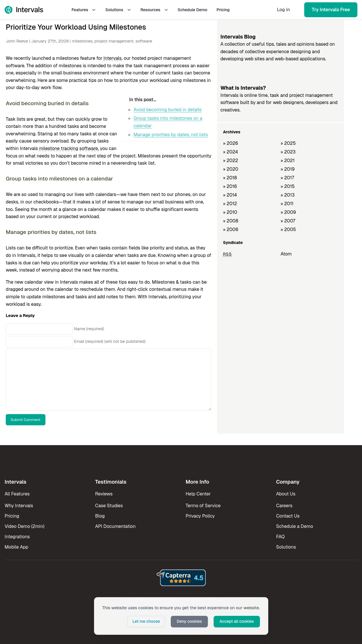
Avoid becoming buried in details (167, 110)
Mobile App (16, 547)
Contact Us (288, 516)
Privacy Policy (200, 516)
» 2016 (230, 186)
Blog (100, 516)
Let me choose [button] (147, 621)
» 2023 (288, 152)
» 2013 (288, 195)
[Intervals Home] (24, 10)
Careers (284, 506)
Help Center (198, 494)
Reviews (104, 494)
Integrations (17, 537)
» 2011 (287, 204)
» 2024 (230, 152)
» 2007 (288, 221)
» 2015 (288, 186)
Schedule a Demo (295, 526)
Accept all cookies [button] (237, 621)
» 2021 (288, 160)
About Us (286, 494)
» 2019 (288, 169)
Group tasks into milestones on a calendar (168, 122)
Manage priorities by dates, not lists (171, 135)
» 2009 (288, 212)
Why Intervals (19, 506)
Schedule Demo (193, 10)
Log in (283, 10)
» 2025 (288, 143)
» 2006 (231, 229)
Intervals (113, 58)
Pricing (223, 10)
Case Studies (109, 506)
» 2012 (230, 204)
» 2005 (288, 229)
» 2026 (230, 143)
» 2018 (230, 178)
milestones (82, 41)
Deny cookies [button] (190, 621)
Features (84, 10)
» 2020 (230, 169)
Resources (155, 10)
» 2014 (230, 195)
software (144, 41)
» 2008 (230, 221)
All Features (17, 494)
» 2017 (287, 178)
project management (114, 41)
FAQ (280, 537)
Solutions (118, 10)
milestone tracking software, (69, 148)
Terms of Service (203, 506)
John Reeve (17, 41)
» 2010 (230, 212)
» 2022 (230, 160)
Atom (286, 254)
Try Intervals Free (331, 10)
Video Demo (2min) (24, 526)
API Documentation (115, 526)
